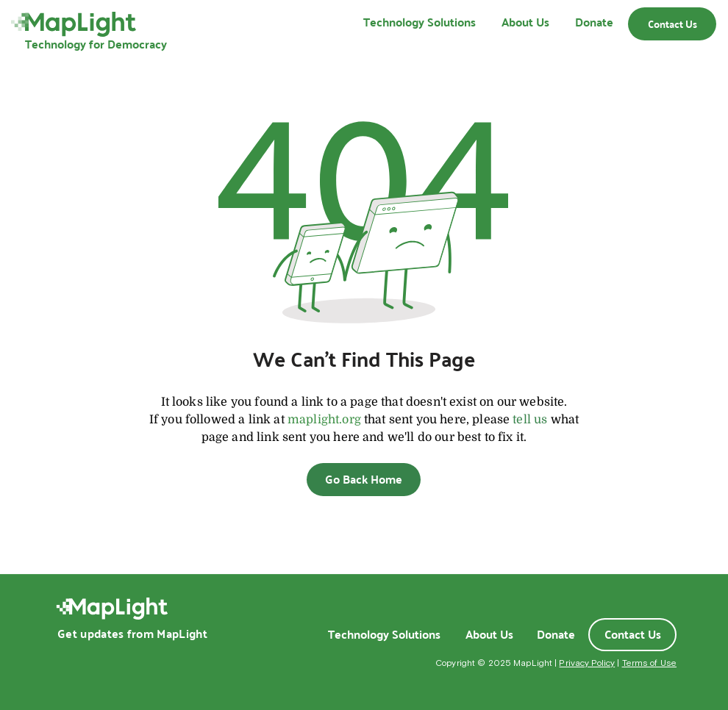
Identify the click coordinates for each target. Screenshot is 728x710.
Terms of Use (649, 663)
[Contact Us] (672, 24)
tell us (530, 420)
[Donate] (556, 634)
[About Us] (489, 634)
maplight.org (324, 420)
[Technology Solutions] (384, 634)
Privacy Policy (587, 663)
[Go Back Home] (364, 480)
